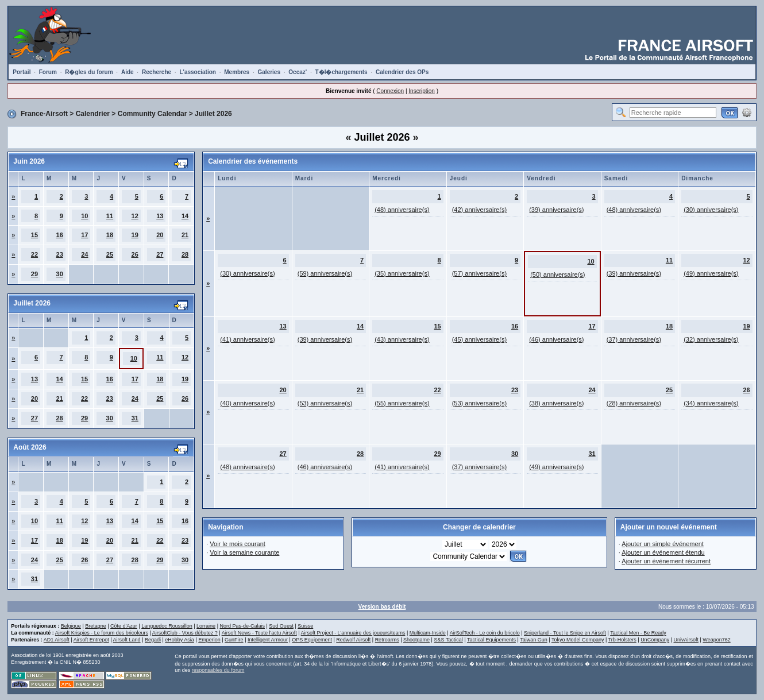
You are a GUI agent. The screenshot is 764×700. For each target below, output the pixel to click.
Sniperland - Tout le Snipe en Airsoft (565, 633)
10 (84, 216)
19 (135, 235)
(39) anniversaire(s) (556, 210)
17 (84, 235)
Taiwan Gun (534, 640)
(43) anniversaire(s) (402, 339)
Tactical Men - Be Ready (638, 633)
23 (60, 254)
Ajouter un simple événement (662, 544)
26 (135, 254)
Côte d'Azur (124, 626)
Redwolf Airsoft (353, 640)
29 (34, 274)
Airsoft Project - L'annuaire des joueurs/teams (353, 633)
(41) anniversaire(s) (247, 339)
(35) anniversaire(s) (402, 273)
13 (160, 216)
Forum (48, 72)
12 (135, 216)
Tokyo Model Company (578, 640)
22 (34, 254)
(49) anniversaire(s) (711, 273)
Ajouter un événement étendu (663, 552)
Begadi (153, 640)
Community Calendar (153, 114)
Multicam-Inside (428, 633)
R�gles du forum (89, 72)
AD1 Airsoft (57, 640)
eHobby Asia (180, 640)
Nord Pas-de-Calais (242, 626)
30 (60, 274)
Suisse (305, 626)
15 (34, 235)
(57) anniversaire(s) (479, 273)
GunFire (234, 640)
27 (160, 254)
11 (110, 216)
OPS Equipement (312, 640)
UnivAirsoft (686, 640)
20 (160, 235)
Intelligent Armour (268, 640)
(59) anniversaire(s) (325, 273)
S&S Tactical (448, 640)
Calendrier (93, 114)
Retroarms (387, 640)
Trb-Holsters (622, 640)
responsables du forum (218, 670)
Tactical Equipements (491, 640)
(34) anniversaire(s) (711, 403)
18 (110, 235)
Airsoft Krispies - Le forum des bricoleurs (102, 633)
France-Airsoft (44, 114)
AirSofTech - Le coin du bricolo (485, 633)
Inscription (422, 91)
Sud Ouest (281, 626)
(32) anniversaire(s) (711, 339)
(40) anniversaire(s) (247, 403)
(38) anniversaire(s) (556, 403)
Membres (237, 72)
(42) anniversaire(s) (479, 210)
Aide (128, 72)
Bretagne (96, 626)
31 (135, 418)
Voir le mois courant (238, 544)
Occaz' (298, 72)
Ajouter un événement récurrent (666, 561)
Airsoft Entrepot (91, 640)
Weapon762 (716, 640)
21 (185, 235)
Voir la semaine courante (244, 552)
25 (110, 254)
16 (60, 235)
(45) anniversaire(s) (479, 339)
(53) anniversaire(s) (325, 403)
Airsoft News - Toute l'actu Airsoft (259, 633)
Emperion (209, 640)
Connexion (390, 91)
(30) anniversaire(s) (711, 210)
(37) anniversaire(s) (634, 339)
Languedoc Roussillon (167, 626)
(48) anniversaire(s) (402, 210)
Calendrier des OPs (402, 72)
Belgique (71, 626)
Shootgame (416, 640)
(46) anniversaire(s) (556, 339)
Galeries (269, 72)
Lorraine (206, 626)
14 (185, 216)
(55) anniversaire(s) (402, 403)
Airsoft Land (127, 640)
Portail (22, 72)
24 (84, 254)
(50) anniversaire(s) (557, 274)
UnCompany (655, 640)
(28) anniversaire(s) (634, 403)
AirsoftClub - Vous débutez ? (185, 633)
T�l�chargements (342, 72)
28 (185, 254)
